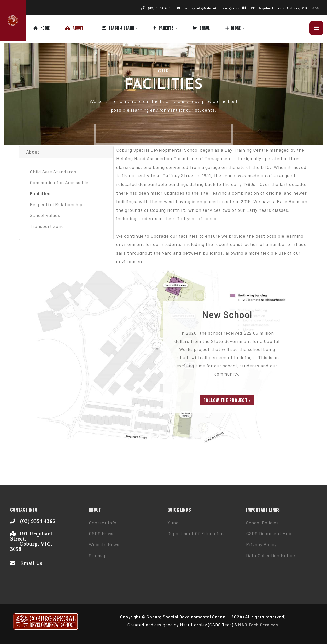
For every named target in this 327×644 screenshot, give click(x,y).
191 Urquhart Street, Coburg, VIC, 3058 (285, 8)
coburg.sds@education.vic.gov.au (212, 8)
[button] (84, 28)
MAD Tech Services (258, 625)
